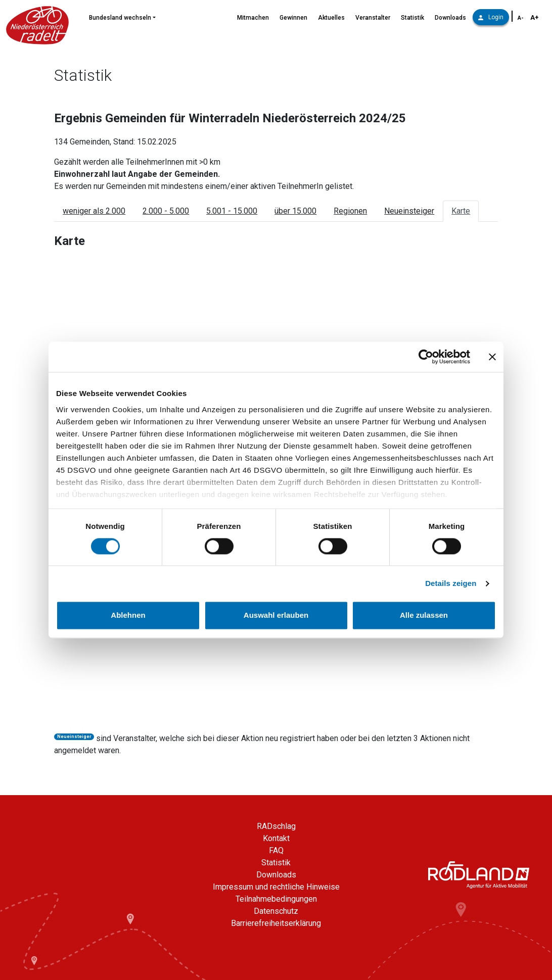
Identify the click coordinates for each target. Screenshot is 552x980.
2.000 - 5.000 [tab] (166, 211)
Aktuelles (331, 18)
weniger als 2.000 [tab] (94, 211)
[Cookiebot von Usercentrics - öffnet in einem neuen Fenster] (426, 357)
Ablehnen (128, 616)
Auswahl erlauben (276, 616)
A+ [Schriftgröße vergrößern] (535, 17)
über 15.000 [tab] (295, 211)
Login (491, 17)
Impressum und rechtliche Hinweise (276, 887)
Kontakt (276, 838)
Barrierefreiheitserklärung (276, 923)
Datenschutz (276, 911)
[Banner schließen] (492, 357)
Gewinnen (293, 18)
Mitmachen (253, 18)
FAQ (276, 850)
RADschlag (276, 826)
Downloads (450, 18)
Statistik (412, 18)
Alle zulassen (424, 616)
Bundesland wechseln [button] (120, 18)
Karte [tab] (461, 211)
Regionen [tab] (350, 211)
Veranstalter (373, 18)
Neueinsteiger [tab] (409, 211)
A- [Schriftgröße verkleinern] (521, 18)
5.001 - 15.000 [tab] (232, 211)
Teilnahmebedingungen (276, 899)
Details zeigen (451, 583)
